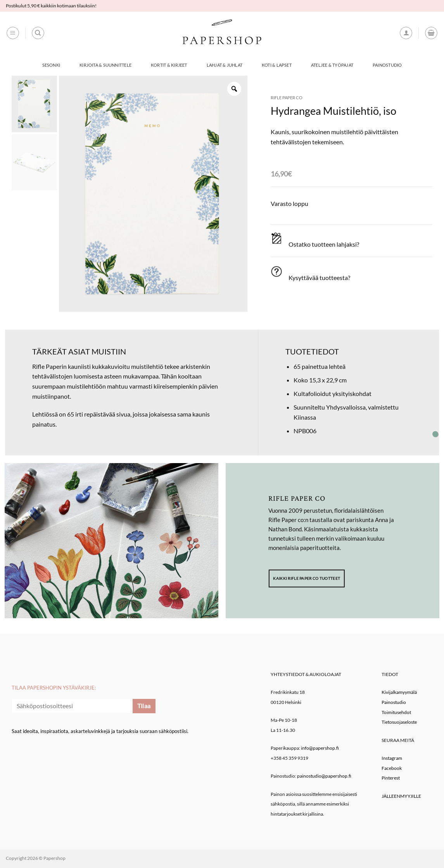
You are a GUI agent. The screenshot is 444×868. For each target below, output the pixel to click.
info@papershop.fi (320, 748)
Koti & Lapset (277, 65)
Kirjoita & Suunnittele (105, 65)
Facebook (392, 768)
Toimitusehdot (396, 712)
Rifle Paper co (287, 98)
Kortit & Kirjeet (169, 65)
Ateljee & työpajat (332, 65)
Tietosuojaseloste (399, 722)
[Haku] (38, 33)
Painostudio (387, 65)
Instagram (392, 758)
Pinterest (391, 778)
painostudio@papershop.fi (324, 776)
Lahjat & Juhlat (225, 65)
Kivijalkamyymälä (399, 692)
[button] (13, 33)
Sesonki (51, 65)
